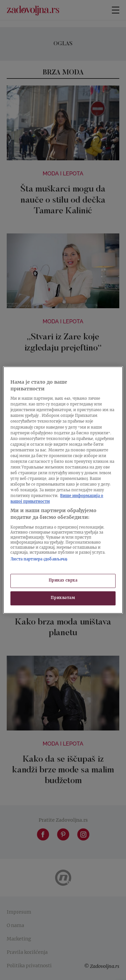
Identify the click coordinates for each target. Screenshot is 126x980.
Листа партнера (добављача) (39, 560)
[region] (63, 490)
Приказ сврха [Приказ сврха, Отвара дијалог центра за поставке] (63, 581)
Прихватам (63, 598)
